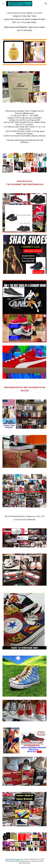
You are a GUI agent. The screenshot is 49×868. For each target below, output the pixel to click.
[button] (3, 4)
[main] (25, 22)
